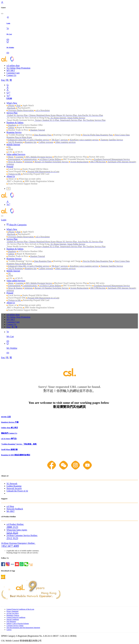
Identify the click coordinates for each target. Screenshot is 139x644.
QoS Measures (11, 621)
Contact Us (11, 75)
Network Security (14, 488)
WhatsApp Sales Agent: (17, 530)
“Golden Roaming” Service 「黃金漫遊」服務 (19, 444)
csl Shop (10, 506)
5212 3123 (12, 533)
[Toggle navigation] (8, 189)
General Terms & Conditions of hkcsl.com (20, 609)
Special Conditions (13, 619)
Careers (9, 630)
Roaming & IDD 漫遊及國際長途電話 (16, 455)
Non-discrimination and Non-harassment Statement (23, 628)
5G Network (12, 484)
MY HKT (11, 70)
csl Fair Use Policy (13, 613)
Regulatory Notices (13, 615)
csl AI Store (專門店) (9, 439)
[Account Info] (72, 90)
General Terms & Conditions (16, 617)
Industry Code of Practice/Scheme (18, 623)
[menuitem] (3, 80)
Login (4, 220)
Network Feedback (15, 509)
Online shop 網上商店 (10, 428)
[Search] (72, 85)
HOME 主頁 (6, 417)
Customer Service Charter (15, 626)
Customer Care (13, 73)
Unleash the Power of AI (17, 491)
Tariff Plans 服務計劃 (9, 449)
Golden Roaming (14, 486)
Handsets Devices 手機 (10, 422)
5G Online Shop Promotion (18, 68)
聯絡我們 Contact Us (9, 433)
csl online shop (13, 66)
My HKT (11, 511)
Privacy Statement (12, 611)
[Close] (2, 14)
